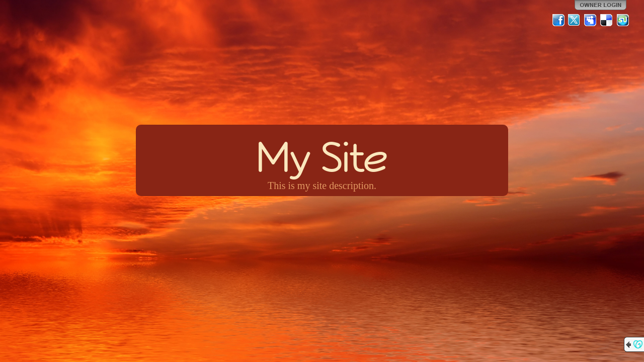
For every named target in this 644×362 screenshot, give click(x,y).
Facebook (558, 20)
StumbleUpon (623, 20)
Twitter (575, 20)
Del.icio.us (607, 20)
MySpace (591, 20)
